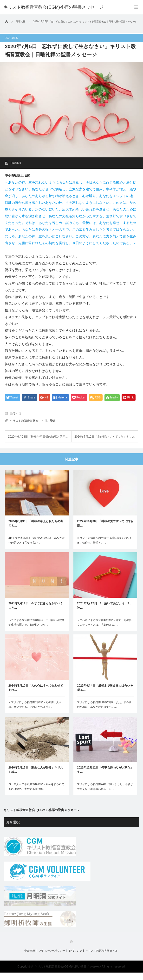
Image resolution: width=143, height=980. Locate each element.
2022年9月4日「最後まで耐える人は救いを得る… (105, 695)
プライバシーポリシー (52, 958)
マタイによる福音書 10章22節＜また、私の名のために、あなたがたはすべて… (104, 712)
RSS (72, 949)
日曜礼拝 (16, 163)
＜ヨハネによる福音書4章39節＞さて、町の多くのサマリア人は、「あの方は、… (104, 630)
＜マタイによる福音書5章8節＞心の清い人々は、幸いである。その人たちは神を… (35, 712)
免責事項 (30, 958)
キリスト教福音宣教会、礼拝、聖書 (33, 428)
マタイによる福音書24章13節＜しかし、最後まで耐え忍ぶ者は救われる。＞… (105, 794)
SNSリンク (75, 958)
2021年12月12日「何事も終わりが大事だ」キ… (105, 777)
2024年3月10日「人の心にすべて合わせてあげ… (36, 695)
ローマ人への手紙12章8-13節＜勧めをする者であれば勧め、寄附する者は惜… (36, 794)
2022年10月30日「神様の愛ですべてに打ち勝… (105, 531)
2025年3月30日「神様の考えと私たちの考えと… (36, 531)
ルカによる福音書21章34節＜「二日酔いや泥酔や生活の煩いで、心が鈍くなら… (36, 630)
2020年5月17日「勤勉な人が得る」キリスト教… (36, 777)
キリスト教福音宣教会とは (102, 958)
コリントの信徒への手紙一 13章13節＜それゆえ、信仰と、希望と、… (104, 548)
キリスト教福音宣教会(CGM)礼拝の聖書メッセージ (53, 7)
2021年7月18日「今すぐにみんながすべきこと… (36, 613)
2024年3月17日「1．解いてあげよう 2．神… (104, 613)
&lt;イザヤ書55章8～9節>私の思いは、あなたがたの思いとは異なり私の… (37, 548)
